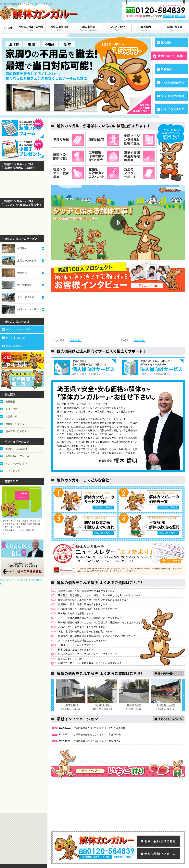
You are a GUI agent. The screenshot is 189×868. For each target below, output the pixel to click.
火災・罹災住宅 (26, 297)
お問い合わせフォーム (17, 456)
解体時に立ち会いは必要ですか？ (76, 613)
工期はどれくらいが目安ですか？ (76, 645)
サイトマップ (13, 471)
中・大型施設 (24, 285)
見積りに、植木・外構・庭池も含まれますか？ (83, 604)
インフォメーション (16, 464)
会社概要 (10, 402)
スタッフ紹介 (13, 409)
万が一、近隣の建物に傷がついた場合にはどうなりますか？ (90, 618)
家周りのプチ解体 (27, 261)
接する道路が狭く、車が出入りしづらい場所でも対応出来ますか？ (94, 600)
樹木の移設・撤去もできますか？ (76, 650)
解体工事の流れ (15, 346)
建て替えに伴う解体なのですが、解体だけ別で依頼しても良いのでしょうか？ (99, 595)
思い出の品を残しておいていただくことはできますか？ (88, 654)
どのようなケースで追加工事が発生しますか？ (83, 627)
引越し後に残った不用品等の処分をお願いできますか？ (88, 609)
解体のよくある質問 (16, 449)
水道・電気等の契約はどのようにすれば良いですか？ (86, 632)
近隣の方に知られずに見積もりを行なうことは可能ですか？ (90, 663)
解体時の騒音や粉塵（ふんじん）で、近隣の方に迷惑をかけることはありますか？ (102, 622)
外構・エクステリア (28, 309)
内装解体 (22, 273)
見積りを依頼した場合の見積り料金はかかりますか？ (86, 591)
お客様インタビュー (16, 424)
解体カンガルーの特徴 (18, 329)
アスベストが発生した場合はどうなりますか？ (83, 641)
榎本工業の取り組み (16, 431)
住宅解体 (22, 248)
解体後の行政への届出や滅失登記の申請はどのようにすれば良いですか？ (97, 636)
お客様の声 (11, 417)
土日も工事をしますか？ (71, 659)
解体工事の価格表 (16, 338)
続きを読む (76, 340)
